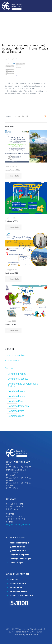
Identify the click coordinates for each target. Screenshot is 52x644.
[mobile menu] (48, 4)
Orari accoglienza (18, 462)
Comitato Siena (16, 416)
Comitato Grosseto (18, 379)
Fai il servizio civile (18, 591)
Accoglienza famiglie (19, 543)
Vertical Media (32, 634)
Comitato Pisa (15, 401)
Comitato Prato (16, 411)
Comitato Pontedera (19, 406)
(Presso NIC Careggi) (20, 470)
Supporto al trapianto (19, 555)
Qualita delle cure (18, 551)
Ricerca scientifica (15, 356)
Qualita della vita (17, 547)
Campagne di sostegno (20, 559)
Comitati (9, 368)
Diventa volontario (18, 584)
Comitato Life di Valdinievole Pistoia (23, 385)
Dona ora (14, 580)
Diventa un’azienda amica (21, 595)
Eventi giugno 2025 (11, 221)
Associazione (12, 360)
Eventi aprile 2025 (11, 324)
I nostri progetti (17, 563)
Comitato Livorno (17, 391)
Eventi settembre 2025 (12, 170)
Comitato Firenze (17, 374)
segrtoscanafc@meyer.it (18, 524)
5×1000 (19, 603)
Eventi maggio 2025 (11, 273)
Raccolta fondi (16, 587)
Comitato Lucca (16, 396)
